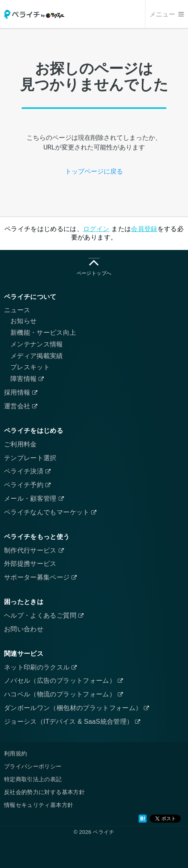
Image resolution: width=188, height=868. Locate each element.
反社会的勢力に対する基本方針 (44, 792)
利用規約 (15, 753)
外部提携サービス (30, 564)
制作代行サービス (34, 550)
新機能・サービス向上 (43, 333)
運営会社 (21, 406)
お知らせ (23, 321)
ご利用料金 (20, 444)
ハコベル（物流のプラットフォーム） (63, 694)
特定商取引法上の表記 (33, 779)
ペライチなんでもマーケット (50, 512)
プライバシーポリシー (33, 766)
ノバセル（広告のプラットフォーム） (63, 681)
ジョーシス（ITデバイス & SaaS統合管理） (72, 722)
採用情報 (21, 392)
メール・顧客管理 (34, 498)
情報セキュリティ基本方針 (39, 805)
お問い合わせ (24, 629)
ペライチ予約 (27, 485)
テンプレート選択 (30, 458)
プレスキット (30, 367)
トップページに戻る (94, 171)
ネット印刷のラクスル (41, 667)
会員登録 (144, 229)
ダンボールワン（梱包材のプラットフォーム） (77, 708)
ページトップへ (94, 267)
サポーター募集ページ (41, 577)
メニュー (167, 14)
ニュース (17, 310)
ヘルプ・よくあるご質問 (44, 615)
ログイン (96, 229)
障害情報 (27, 379)
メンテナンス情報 (37, 344)
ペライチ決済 (27, 471)
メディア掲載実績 (37, 356)
